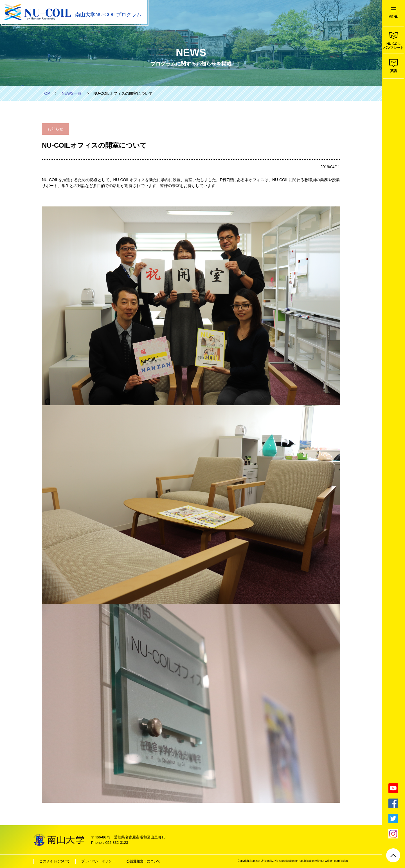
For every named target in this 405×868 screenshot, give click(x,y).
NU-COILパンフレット (393, 46)
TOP (46, 93)
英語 (393, 71)
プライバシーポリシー (98, 861)
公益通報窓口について (143, 861)
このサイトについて (55, 861)
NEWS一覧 (72, 93)
